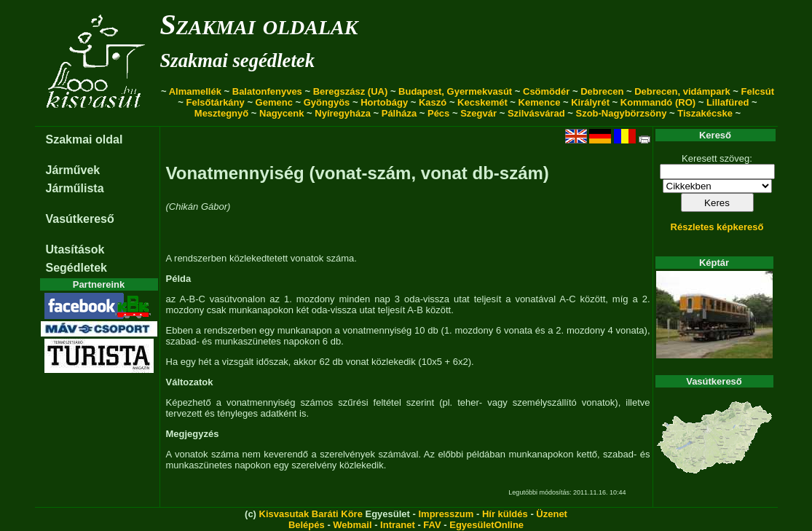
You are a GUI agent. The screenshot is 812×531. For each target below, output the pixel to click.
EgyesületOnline (486, 525)
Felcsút (758, 91)
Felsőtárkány (216, 102)
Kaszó (433, 102)
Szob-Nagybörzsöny (621, 113)
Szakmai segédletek (237, 60)
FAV (432, 525)
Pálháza (399, 113)
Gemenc (274, 102)
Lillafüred (728, 102)
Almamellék (195, 91)
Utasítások (75, 249)
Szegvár (478, 113)
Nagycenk (281, 113)
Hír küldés (505, 514)
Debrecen (602, 91)
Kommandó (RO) (658, 102)
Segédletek (76, 268)
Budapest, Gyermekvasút (455, 91)
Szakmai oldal (84, 139)
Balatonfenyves (267, 91)
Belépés (307, 525)
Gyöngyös (327, 102)
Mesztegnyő (221, 113)
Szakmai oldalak (259, 24)
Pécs (438, 113)
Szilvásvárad (536, 113)
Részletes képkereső (717, 227)
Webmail (352, 525)
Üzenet (552, 514)
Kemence (540, 102)
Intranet (398, 525)
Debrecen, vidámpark (682, 91)
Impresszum (446, 514)
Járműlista (75, 188)
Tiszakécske (705, 113)
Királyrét (590, 102)
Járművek (73, 170)
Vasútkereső (80, 219)
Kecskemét (482, 102)
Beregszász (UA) (351, 91)
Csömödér (546, 91)
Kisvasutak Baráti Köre (311, 514)
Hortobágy (384, 102)
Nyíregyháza (343, 113)
